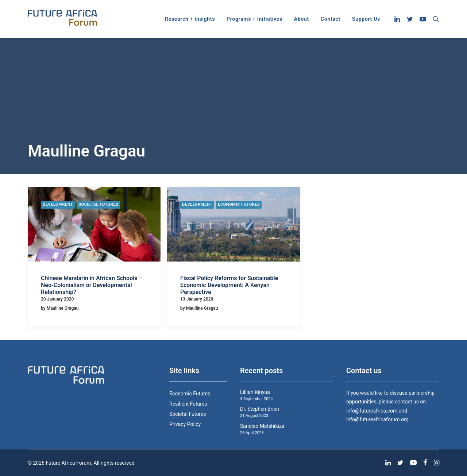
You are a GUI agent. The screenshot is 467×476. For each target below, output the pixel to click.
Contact (331, 19)
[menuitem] (190, 19)
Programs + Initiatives (254, 19)
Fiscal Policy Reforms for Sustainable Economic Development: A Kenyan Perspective (229, 285)
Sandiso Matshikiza (262, 426)
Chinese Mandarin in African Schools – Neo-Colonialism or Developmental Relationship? (92, 285)
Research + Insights (190, 19)
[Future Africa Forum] (63, 19)
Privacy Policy (185, 424)
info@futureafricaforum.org (377, 419)
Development (58, 204)
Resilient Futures (188, 404)
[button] (398, 19)
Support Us (366, 19)
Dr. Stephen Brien (260, 409)
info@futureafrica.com (372, 411)
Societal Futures (98, 204)
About (302, 19)
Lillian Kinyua (255, 392)
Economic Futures (239, 204)
